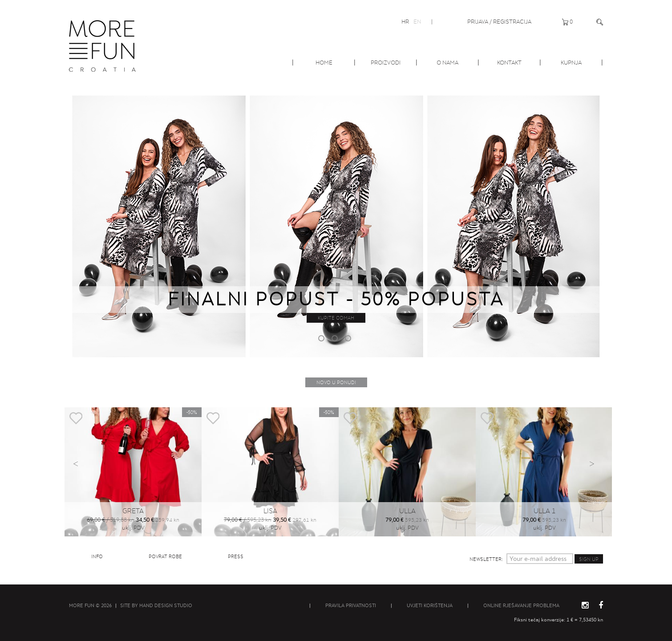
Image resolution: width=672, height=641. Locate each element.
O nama (447, 63)
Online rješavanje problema (521, 605)
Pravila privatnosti (351, 605)
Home (324, 63)
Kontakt (509, 63)
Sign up (589, 559)
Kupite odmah (336, 318)
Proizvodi (386, 63)
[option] (336, 225)
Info (97, 556)
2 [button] (336, 340)
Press (236, 556)
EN (417, 22)
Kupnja (571, 63)
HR (405, 22)
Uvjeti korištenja (430, 605)
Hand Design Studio (166, 605)
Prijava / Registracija (499, 22)
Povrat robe (165, 556)
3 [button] (349, 340)
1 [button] (323, 340)
